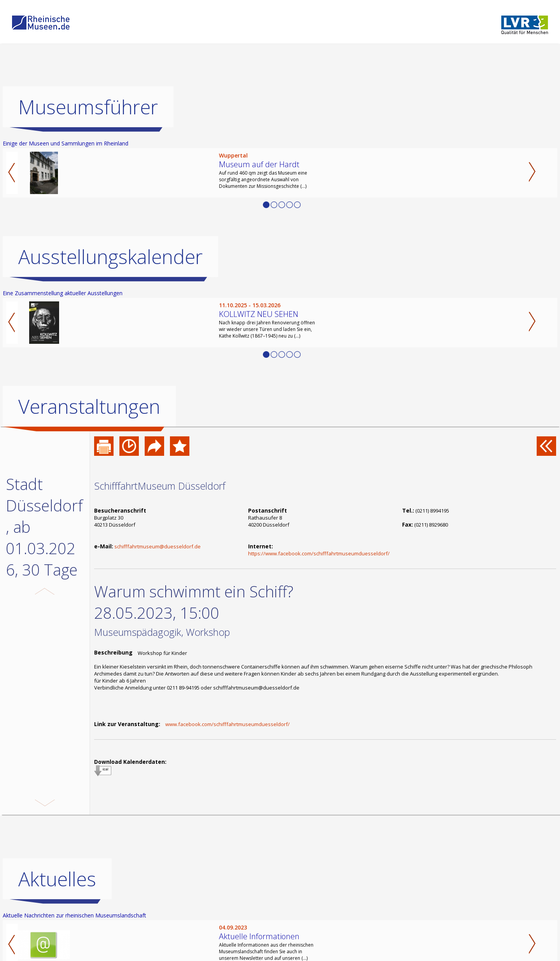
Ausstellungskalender (110, 257)
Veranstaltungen (89, 406)
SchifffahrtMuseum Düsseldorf (160, 486)
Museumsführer (88, 107)
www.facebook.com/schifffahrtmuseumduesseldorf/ (227, 724)
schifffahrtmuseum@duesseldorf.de (157, 546)
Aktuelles (57, 879)
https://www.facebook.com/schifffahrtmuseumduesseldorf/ (319, 553)
